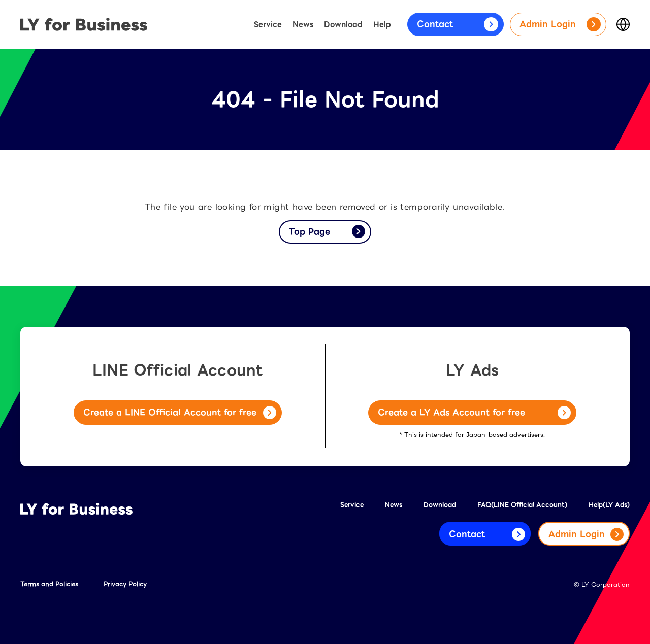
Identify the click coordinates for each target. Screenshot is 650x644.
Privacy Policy (125, 584)
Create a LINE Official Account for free (180, 413)
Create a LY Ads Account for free (474, 413)
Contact (458, 24)
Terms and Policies (49, 584)
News (303, 24)
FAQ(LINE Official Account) (522, 505)
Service (268, 24)
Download (343, 24)
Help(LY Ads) (609, 505)
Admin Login (560, 24)
